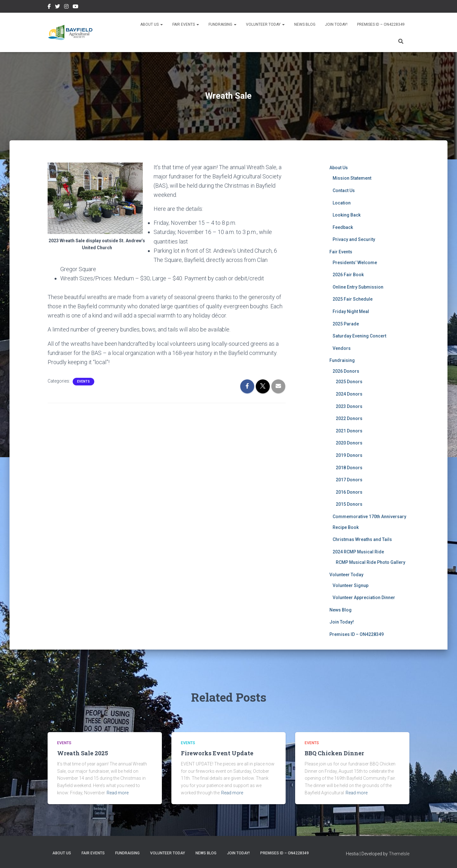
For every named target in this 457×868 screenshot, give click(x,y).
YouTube (76, 7)
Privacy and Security (354, 239)
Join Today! (336, 24)
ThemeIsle (399, 854)
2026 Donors (346, 371)
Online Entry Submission (358, 287)
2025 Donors (349, 382)
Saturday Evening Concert (359, 336)
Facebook (49, 7)
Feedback (343, 227)
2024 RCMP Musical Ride (358, 552)
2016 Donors (349, 492)
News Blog (305, 24)
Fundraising (222, 24)
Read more (118, 793)
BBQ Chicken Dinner (334, 753)
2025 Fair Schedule (353, 299)
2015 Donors (349, 504)
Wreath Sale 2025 (83, 753)
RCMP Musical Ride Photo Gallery (371, 562)
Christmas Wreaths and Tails (362, 539)
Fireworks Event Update (217, 753)
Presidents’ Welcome (355, 263)
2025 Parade (346, 324)
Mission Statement (352, 178)
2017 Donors (349, 480)
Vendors (342, 348)
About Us (152, 24)
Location (342, 203)
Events (83, 381)
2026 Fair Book (348, 275)
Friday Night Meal (351, 311)
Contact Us (344, 190)
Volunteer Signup (351, 585)
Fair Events (186, 24)
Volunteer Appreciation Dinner (364, 598)
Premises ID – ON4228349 (381, 24)
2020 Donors (349, 443)
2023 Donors (349, 406)
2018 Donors (349, 468)
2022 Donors (349, 418)
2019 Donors (349, 455)
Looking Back (347, 215)
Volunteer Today (265, 24)
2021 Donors (349, 431)
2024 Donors (349, 394)
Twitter (57, 7)
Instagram (66, 7)
